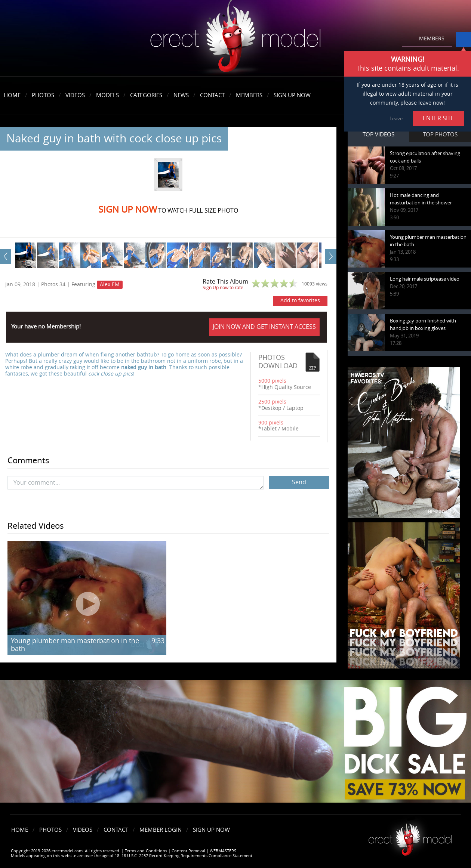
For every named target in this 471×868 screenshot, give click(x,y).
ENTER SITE (438, 118)
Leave (396, 119)
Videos (75, 95)
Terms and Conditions (146, 851)
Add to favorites (300, 301)
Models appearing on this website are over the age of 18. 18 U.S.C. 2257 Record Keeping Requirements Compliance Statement (132, 856)
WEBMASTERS (223, 851)
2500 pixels (272, 402)
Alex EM (110, 285)
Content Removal (188, 851)
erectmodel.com (235, 39)
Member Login (161, 830)
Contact (212, 95)
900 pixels (271, 423)
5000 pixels (272, 381)
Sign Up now (128, 210)
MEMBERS (432, 39)
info (464, 39)
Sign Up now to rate (223, 288)
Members (249, 95)
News (181, 95)
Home (12, 95)
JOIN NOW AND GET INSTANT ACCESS (264, 327)
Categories (146, 95)
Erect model (410, 837)
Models (107, 95)
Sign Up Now (292, 95)
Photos (43, 95)
